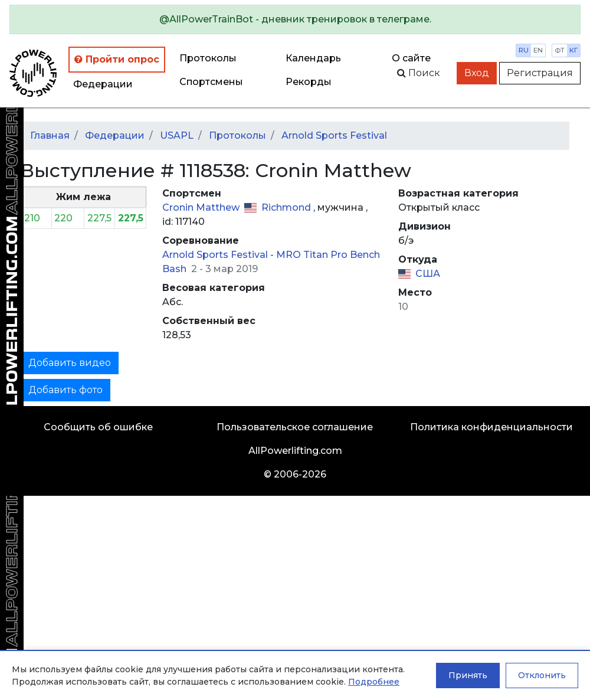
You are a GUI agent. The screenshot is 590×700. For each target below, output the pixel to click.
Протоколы (208, 58)
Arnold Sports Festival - (219, 255)
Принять (468, 675)
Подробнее (374, 682)
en (538, 50)
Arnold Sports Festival (334, 135)
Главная (50, 135)
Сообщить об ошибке (98, 427)
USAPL (177, 135)
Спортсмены (211, 82)
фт (560, 50)
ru (524, 50)
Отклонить (542, 675)
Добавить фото (65, 390)
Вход (477, 73)
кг (573, 50)
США (428, 274)
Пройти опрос (117, 59)
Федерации (103, 84)
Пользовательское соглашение (295, 427)
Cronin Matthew (202, 207)
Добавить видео (70, 363)
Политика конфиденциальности (491, 427)
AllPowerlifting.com (295, 451)
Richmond (287, 207)
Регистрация (540, 73)
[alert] (295, 19)
